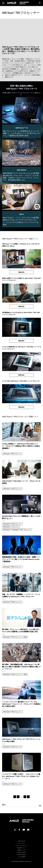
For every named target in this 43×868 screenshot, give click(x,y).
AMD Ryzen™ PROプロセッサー (12, 454)
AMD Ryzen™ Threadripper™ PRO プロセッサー (17, 530)
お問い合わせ (21, 841)
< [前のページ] (15, 797)
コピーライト (21, 843)
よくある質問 (21, 857)
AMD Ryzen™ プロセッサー (11, 527)
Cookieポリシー (21, 848)
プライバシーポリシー (21, 846)
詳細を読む (21, 272)
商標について (21, 850)
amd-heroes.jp (22, 854)
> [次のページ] (28, 797)
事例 (25, 637)
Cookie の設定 (22, 852)
